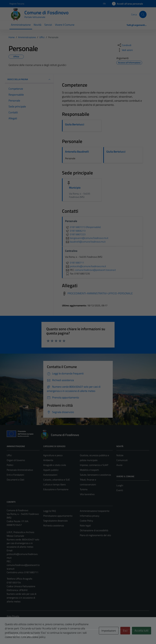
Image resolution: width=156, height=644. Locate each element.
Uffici (9, 455)
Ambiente (48, 460)
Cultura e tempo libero (54, 484)
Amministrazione (21, 25)
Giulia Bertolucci (75, 124)
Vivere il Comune (65, 25)
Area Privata (13, 616)
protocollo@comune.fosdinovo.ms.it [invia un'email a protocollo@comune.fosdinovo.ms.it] (86, 266)
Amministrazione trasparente (95, 511)
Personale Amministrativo (20, 470)
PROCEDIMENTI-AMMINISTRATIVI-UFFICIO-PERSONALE (100, 293)
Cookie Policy (86, 521)
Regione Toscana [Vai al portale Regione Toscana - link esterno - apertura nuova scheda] (17, 4)
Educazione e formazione (56, 489)
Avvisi (119, 465)
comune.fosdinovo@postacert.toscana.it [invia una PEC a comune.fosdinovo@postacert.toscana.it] (95, 270)
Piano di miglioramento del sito (95, 535)
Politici (10, 465)
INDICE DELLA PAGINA (29, 79)
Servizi (48, 25)
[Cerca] (143, 14)
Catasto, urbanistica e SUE (57, 480)
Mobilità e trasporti (89, 470)
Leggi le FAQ (50, 511)
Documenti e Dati (15, 480)
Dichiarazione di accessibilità (94, 530)
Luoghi (120, 485)
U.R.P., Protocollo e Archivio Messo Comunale (20, 534)
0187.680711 (75, 263)
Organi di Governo (16, 460)
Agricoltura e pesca (53, 455)
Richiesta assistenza (54, 525)
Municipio (75, 188)
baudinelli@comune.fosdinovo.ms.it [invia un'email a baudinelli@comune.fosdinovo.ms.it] (85, 242)
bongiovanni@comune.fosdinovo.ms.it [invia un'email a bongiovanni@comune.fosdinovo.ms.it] (87, 238)
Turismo (84, 489)
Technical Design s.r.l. (27, 635)
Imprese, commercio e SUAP (94, 465)
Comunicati (122, 460)
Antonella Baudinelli (77, 152)
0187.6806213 (75, 231)
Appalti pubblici (51, 470)
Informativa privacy (90, 516)
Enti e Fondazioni (15, 475)
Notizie (120, 455)
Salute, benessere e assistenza (95, 475)
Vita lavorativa (87, 494)
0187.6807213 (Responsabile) (83, 227)
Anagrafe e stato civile (55, 465)
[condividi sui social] (124, 45)
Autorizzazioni (50, 475)
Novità (37, 25)
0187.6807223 (75, 234)
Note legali (85, 525)
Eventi (120, 490)
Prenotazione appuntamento (58, 516)
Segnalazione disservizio (55, 521)
